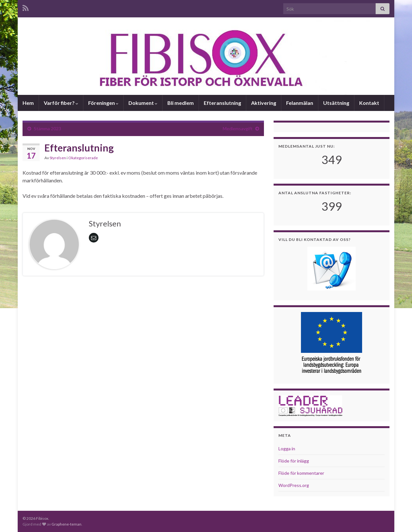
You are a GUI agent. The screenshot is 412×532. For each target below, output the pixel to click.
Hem (28, 103)
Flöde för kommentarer (301, 473)
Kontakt (369, 103)
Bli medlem (181, 103)
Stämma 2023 (47, 128)
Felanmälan (300, 103)
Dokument (143, 103)
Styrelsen (58, 158)
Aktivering (264, 103)
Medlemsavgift (238, 128)
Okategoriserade (83, 158)
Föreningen (103, 103)
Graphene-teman (66, 524)
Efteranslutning (222, 103)
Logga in (287, 449)
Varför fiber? (61, 103)
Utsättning (336, 103)
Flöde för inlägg (294, 461)
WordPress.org (294, 485)
